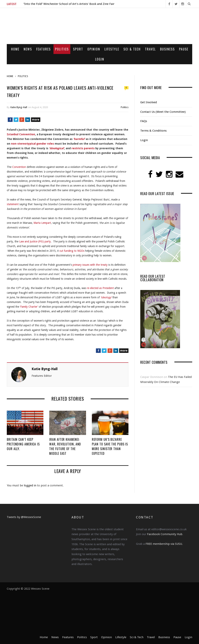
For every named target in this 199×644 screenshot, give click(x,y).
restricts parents (83, 148)
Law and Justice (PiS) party (35, 241)
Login (100, 59)
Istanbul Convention (21, 134)
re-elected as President (100, 288)
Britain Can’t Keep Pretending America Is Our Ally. (23, 444)
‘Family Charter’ (29, 307)
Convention (19, 167)
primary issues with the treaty (90, 265)
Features (44, 49)
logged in (30, 485)
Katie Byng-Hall (19, 107)
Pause (184, 49)
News (28, 49)
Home (15, 49)
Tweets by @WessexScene (24, 517)
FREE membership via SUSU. (164, 544)
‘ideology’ (106, 297)
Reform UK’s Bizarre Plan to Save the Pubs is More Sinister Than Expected (110, 446)
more (36, 120)
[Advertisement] (121, 611)
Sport (78, 49)
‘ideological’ (57, 148)
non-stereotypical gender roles (32, 144)
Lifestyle (112, 49)
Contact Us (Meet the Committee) (163, 112)
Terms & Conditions (153, 131)
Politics (62, 49)
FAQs (144, 121)
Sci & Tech (132, 49)
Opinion (94, 49)
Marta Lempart (42, 223)
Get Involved (149, 102)
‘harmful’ (79, 139)
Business (167, 49)
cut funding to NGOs (72, 251)
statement (13, 204)
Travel (150, 49)
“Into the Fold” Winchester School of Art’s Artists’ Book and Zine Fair (69, 4)
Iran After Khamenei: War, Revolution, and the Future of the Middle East (65, 446)
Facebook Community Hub (165, 534)
